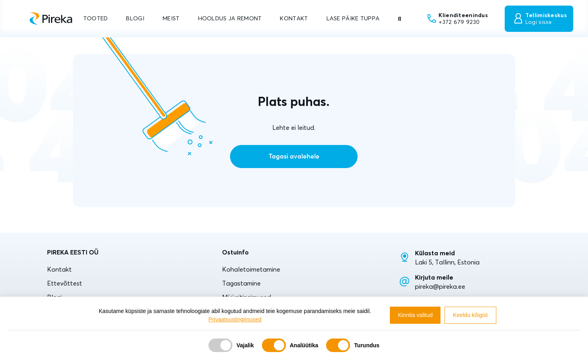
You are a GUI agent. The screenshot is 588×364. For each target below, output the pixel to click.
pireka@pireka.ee (440, 286)
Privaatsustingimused (235, 319)
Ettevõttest (65, 283)
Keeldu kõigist (470, 315)
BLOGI (135, 18)
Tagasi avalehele (294, 157)
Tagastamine (241, 283)
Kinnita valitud (415, 315)
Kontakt (59, 269)
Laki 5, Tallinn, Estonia (447, 262)
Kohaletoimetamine (251, 269)
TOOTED (96, 18)
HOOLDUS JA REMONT (230, 18)
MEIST (171, 18)
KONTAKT (294, 18)
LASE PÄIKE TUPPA (353, 18)
